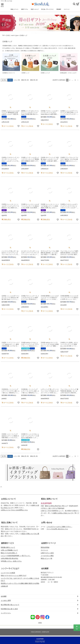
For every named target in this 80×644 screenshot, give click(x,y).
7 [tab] (40, 33)
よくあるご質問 (6, 600)
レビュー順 (17, 80)
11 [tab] (46, 33)
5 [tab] (37, 33)
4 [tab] (36, 33)
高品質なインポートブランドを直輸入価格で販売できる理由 (20, 583)
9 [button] (75, 80)
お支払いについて (9, 499)
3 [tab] (34, 33)
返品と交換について (9, 523)
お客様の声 (4, 586)
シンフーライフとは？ (10, 568)
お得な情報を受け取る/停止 (10, 558)
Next (78, 24)
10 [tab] (44, 33)
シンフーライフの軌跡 (8, 573)
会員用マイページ (49, 543)
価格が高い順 (34, 80)
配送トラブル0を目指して (9, 553)
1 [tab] (32, 33)
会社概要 (45, 568)
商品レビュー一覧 (46, 558)
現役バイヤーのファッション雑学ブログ (14, 576)
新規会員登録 (45, 547)
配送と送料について (49, 499)
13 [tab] (49, 33)
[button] (78, 80)
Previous (2, 24)
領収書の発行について (8, 547)
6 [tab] (39, 33)
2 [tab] (33, 33)
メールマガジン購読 (47, 556)
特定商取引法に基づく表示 (9, 609)
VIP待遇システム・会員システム (11, 561)
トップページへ (6, 613)
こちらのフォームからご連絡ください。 (59, 527)
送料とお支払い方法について (63, 513)
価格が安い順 (25, 80)
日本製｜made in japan (12, 35)
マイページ (44, 550)
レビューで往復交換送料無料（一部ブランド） (16, 556)
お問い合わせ (47, 523)
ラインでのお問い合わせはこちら (57, 529)
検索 (74, 4)
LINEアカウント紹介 (47, 553)
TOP (3, 35)
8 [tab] (42, 33)
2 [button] (70, 80)
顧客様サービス (8, 543)
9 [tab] (43, 33)
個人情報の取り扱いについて (10, 605)
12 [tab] (47, 33)
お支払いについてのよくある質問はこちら (14, 510)
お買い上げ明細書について (9, 550)
